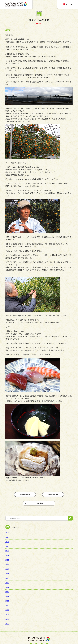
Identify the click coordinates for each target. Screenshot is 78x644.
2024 (7, 542)
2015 (7, 583)
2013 (7, 592)
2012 (7, 596)
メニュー (68, 4)
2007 (7, 619)
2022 (7, 551)
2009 (7, 610)
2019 (7, 564)
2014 (7, 587)
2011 (7, 601)
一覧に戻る (34, 503)
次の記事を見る (53, 494)
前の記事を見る (25, 494)
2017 (7, 574)
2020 (7, 560)
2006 (7, 624)
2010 (7, 605)
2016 (7, 578)
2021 (7, 555)
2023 (7, 546)
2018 (7, 569)
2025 (7, 537)
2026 (7, 533)
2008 (7, 615)
